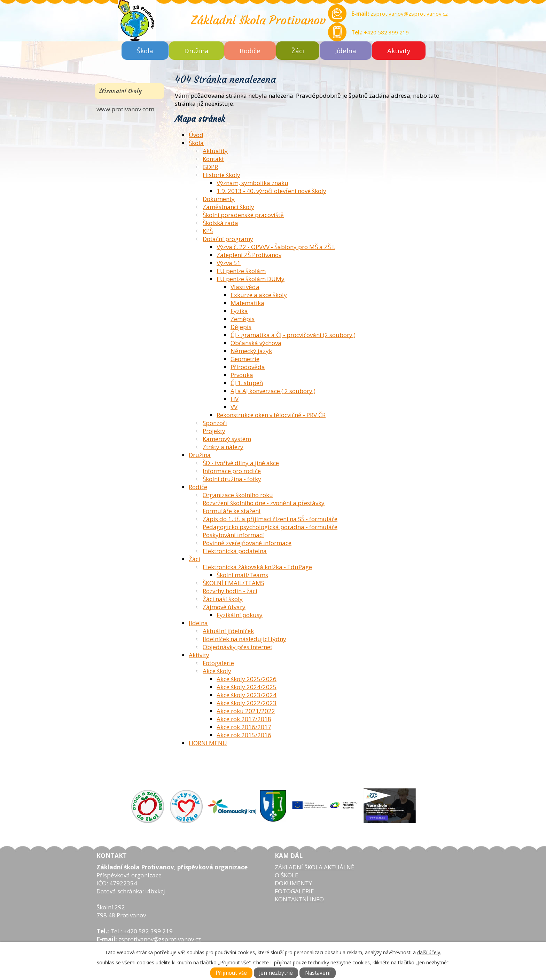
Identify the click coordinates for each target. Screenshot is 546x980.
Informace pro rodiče (232, 471)
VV (234, 407)
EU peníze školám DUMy (251, 279)
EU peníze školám (241, 271)
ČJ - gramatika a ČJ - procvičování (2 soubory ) (293, 335)
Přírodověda (248, 367)
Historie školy (221, 175)
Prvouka (242, 375)
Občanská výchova (256, 343)
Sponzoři (215, 423)
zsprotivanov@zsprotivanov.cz (409, 14)
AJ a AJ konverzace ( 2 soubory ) (273, 391)
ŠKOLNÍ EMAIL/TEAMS (233, 583)
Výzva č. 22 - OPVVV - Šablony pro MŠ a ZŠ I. (276, 247)
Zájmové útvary (224, 607)
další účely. (429, 952)
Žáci (298, 51)
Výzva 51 (229, 263)
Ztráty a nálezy (223, 447)
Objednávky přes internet (237, 647)
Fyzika (239, 311)
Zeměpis (243, 319)
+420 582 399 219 (386, 32)
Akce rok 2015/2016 (244, 735)
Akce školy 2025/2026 (247, 679)
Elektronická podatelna (235, 551)
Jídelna (346, 51)
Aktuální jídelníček (228, 631)
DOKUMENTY (293, 883)
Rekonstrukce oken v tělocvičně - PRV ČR (271, 415)
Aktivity (399, 51)
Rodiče (250, 51)
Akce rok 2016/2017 (244, 727)
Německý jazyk (251, 351)
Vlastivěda (245, 287)
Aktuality (215, 151)
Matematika (247, 303)
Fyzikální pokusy (240, 615)
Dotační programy (228, 239)
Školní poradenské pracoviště (243, 215)
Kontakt (213, 159)
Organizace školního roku (238, 495)
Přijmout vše (231, 973)
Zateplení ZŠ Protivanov (249, 255)
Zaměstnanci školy (228, 207)
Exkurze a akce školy (259, 295)
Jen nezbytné (276, 973)
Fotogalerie (218, 663)
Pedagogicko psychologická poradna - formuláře (270, 527)
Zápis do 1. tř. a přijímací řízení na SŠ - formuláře (270, 519)
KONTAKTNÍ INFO (299, 899)
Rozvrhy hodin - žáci (230, 591)
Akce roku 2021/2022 (246, 711)
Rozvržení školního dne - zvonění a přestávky (264, 503)
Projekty (214, 431)
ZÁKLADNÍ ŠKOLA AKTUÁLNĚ (314, 867)
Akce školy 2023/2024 (247, 695)
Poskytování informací (233, 535)
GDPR (210, 167)
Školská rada (220, 223)
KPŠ (208, 231)
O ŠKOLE (287, 875)
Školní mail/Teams (242, 575)
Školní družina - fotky (232, 479)
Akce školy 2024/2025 (247, 687)
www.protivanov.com (125, 109)
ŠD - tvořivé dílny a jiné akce (241, 463)
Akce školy (217, 671)
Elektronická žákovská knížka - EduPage (257, 567)
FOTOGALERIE (294, 891)
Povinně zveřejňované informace (247, 543)
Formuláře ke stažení (232, 511)
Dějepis (241, 327)
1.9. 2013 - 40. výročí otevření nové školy (271, 191)
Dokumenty (219, 199)
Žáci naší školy (223, 599)
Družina (196, 51)
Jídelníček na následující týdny (244, 639)
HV (235, 399)
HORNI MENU (208, 743)
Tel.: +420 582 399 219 (142, 931)
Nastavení (318, 973)
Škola (145, 51)
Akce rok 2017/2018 (244, 719)
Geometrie (245, 359)
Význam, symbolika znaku (252, 183)
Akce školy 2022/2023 (247, 703)
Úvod (196, 135)
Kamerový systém (227, 439)
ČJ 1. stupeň (247, 383)
